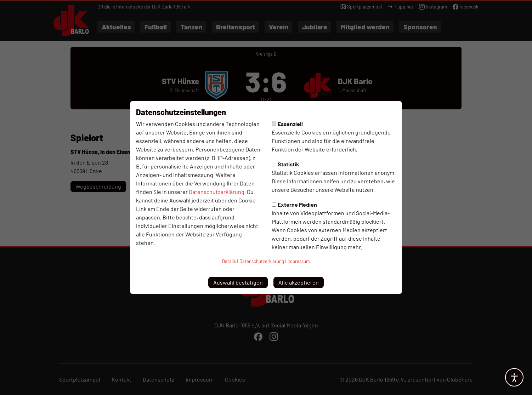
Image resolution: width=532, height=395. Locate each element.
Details (229, 261)
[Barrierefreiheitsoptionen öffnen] (514, 377)
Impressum (299, 261)
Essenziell (287, 124)
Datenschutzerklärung (217, 192)
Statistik (285, 164)
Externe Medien (294, 204)
